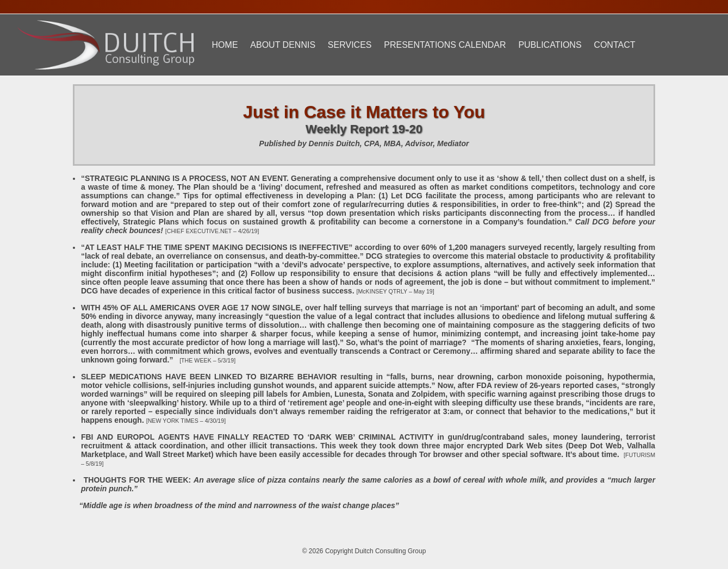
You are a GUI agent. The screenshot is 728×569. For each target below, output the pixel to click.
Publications (550, 45)
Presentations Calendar (445, 45)
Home (225, 45)
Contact (614, 45)
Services (350, 45)
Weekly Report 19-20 (364, 129)
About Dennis (283, 45)
